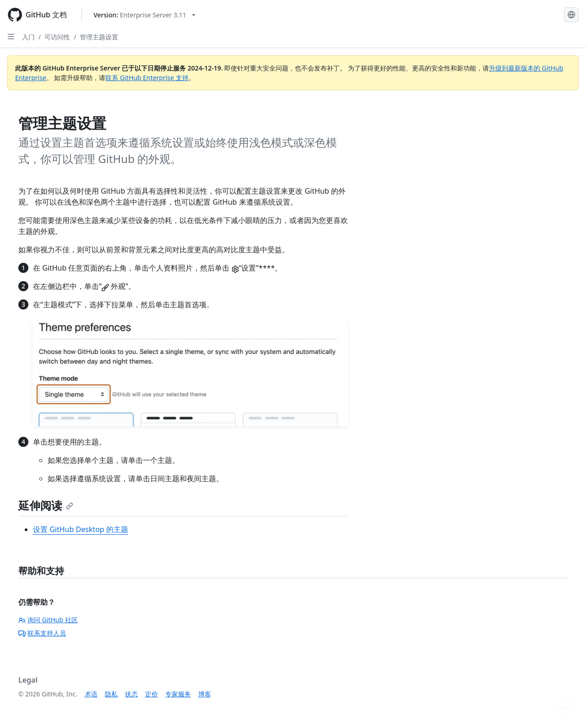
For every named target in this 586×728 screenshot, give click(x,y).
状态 (131, 694)
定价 (152, 694)
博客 (205, 694)
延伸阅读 (46, 505)
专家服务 (178, 694)
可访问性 (57, 37)
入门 (28, 37)
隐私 (111, 694)
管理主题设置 (99, 37)
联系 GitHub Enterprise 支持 (147, 78)
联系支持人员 (42, 633)
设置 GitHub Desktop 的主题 (81, 529)
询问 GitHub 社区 (48, 620)
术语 (91, 694)
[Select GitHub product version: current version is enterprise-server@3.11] (144, 15)
